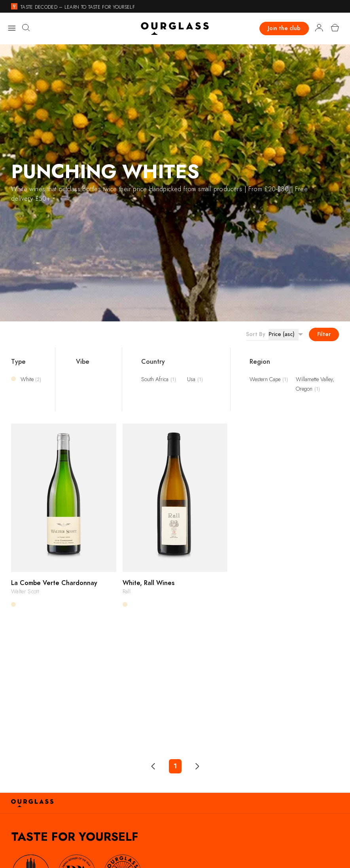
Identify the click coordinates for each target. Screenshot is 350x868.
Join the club (284, 28)
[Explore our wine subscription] (284, 28)
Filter (324, 334)
